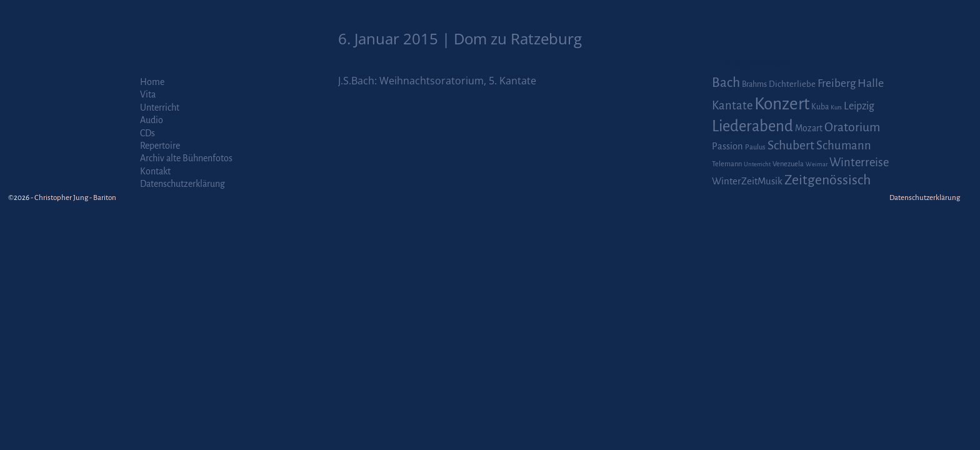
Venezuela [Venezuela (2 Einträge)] (788, 164)
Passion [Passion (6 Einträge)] (727, 146)
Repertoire (160, 146)
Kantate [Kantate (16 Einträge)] (732, 106)
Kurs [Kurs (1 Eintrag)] (836, 107)
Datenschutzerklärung (182, 184)
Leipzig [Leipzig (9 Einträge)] (859, 106)
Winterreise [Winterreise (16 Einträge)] (859, 162)
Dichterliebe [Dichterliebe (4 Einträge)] (792, 84)
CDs (147, 133)
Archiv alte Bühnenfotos (186, 158)
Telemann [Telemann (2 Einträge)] (727, 164)
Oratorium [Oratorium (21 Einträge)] (852, 127)
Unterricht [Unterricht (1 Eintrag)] (757, 164)
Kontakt (155, 171)
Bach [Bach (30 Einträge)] (726, 82)
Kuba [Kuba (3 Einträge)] (820, 107)
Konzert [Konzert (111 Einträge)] (782, 104)
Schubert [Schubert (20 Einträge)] (791, 145)
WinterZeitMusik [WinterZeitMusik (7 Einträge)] (747, 181)
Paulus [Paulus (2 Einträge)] (755, 147)
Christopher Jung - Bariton (75, 198)
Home (152, 82)
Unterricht (160, 107)
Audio (152, 120)
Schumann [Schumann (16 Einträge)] (844, 146)
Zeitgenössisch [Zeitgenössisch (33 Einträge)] (827, 180)
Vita (148, 94)
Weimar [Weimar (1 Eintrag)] (817, 164)
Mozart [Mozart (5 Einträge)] (809, 128)
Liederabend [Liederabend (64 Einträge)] (752, 126)
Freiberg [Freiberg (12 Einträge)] (837, 83)
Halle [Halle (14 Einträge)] (871, 83)
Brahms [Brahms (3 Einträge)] (754, 84)
